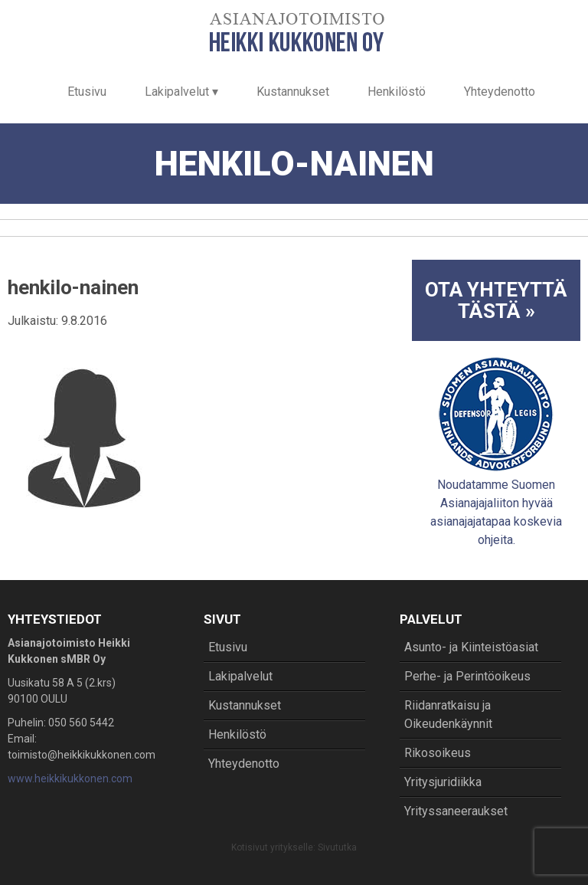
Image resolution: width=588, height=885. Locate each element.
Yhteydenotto (500, 92)
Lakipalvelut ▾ (181, 92)
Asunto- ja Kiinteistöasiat (471, 647)
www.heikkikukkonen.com (70, 778)
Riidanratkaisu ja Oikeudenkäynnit (448, 715)
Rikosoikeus (438, 753)
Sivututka (337, 847)
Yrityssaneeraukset (456, 811)
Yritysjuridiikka (443, 782)
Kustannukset (293, 92)
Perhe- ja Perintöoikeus (467, 676)
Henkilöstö (397, 92)
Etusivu (87, 92)
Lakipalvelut (240, 676)
